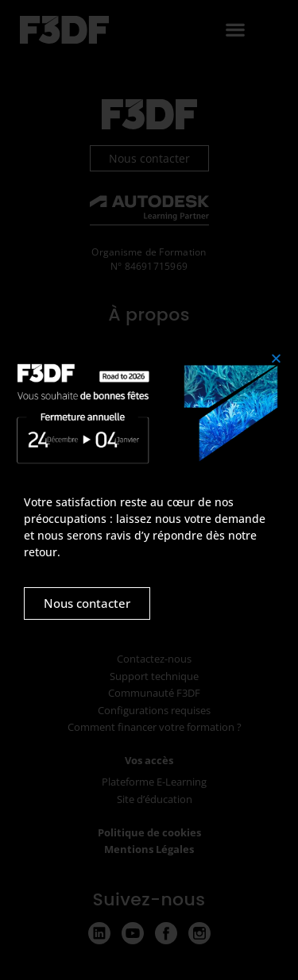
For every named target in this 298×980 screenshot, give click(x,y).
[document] (149, 490)
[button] (276, 358)
